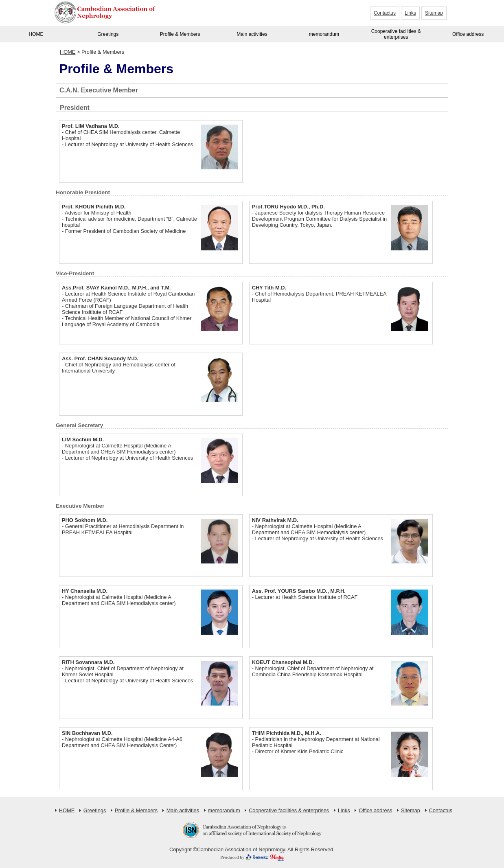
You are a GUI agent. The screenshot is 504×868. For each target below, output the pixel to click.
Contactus (385, 13)
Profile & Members (180, 34)
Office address (468, 34)
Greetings (108, 34)
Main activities (252, 34)
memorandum (324, 34)
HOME (36, 34)
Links (410, 13)
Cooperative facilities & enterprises (396, 34)
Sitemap (434, 13)
